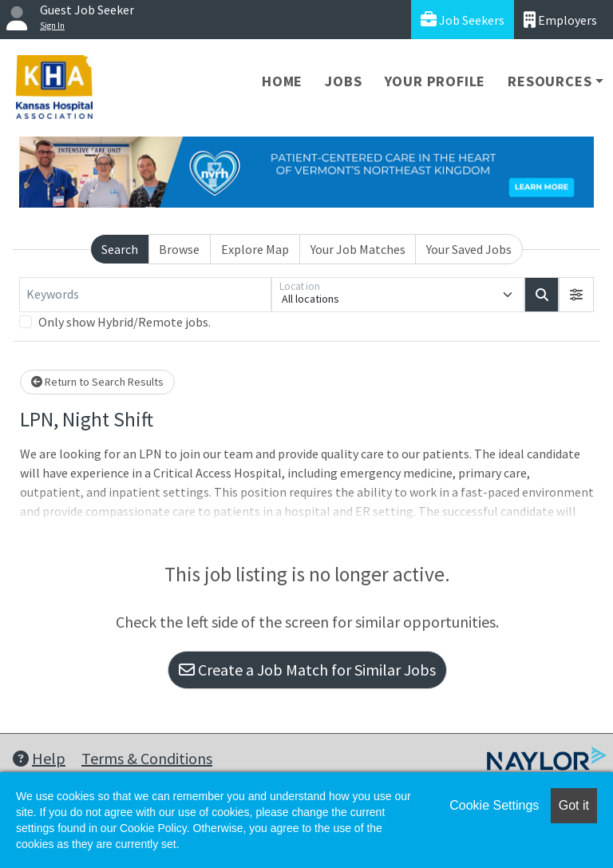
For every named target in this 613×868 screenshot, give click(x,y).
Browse (179, 249)
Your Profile (435, 81)
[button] (576, 295)
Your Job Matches (358, 249)
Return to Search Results (97, 382)
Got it (574, 805)
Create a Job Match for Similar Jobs (307, 670)
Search (120, 249)
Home (282, 81)
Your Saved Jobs (469, 249)
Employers (560, 20)
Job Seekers (463, 20)
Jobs (343, 81)
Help (39, 758)
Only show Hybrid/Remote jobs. (125, 322)
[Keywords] (145, 295)
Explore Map (255, 249)
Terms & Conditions (147, 758)
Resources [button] (550, 81)
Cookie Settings (494, 805)
